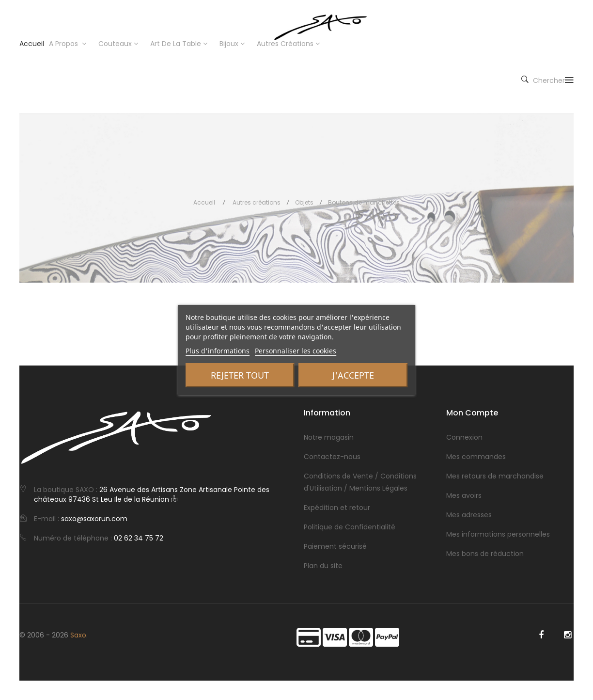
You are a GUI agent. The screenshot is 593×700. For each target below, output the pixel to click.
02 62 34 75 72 (139, 538)
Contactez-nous (332, 457)
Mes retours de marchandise (495, 476)
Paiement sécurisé (335, 546)
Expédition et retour (337, 508)
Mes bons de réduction (485, 554)
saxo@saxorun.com (94, 519)
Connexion (464, 437)
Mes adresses (469, 515)
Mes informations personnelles (498, 534)
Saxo (78, 635)
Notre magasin (329, 437)
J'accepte (353, 375)
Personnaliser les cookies (296, 351)
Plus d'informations (218, 351)
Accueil (204, 202)
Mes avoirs (464, 495)
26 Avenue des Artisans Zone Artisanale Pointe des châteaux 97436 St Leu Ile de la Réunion (152, 494)
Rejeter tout (240, 375)
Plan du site (323, 566)
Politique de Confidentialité (350, 527)
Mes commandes (476, 457)
